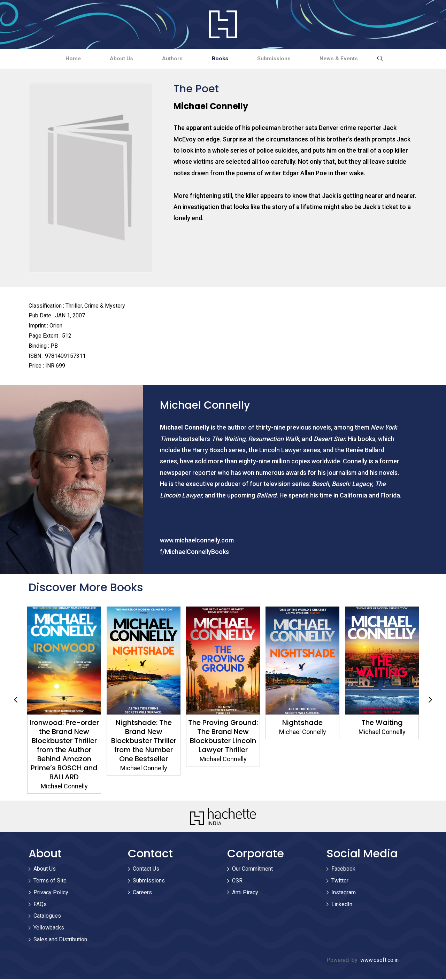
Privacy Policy (51, 893)
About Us (112, 59)
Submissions (283, 59)
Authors (170, 59)
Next (430, 701)
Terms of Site (50, 881)
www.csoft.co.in (379, 961)
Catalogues (47, 917)
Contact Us (146, 869)
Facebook (343, 869)
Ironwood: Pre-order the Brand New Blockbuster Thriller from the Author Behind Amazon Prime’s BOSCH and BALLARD (64, 750)
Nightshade (302, 723)
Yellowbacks (49, 928)
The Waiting (382, 723)
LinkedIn (342, 905)
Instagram (344, 893)
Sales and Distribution (60, 940)
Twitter (340, 881)
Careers (142, 893)
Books (223, 59)
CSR (237, 881)
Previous (16, 701)
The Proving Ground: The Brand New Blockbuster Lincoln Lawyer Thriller (223, 737)
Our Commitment (252, 869)
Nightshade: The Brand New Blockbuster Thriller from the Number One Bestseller (144, 741)
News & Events (355, 59)
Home (57, 59)
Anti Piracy (245, 893)
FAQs (40, 905)
